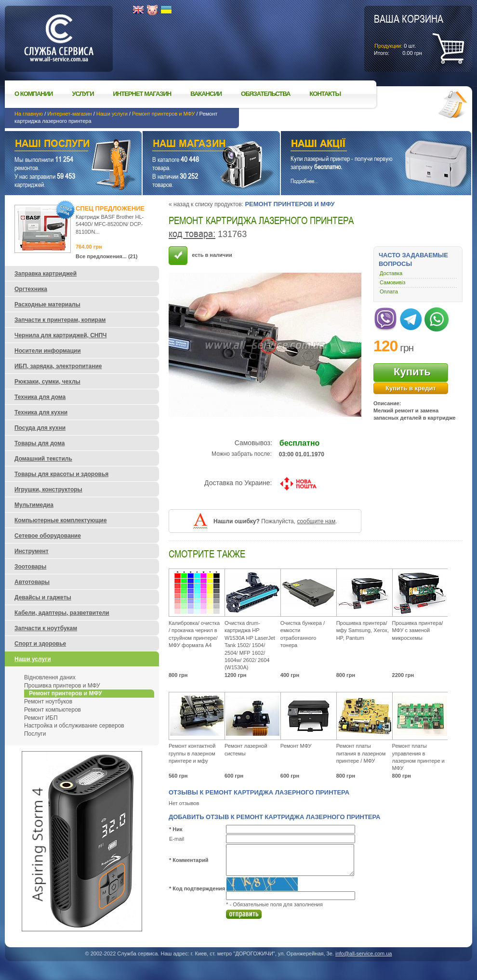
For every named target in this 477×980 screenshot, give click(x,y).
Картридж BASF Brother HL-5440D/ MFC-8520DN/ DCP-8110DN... (110, 224)
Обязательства (265, 94)
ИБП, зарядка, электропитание (58, 366)
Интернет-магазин (69, 114)
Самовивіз (392, 282)
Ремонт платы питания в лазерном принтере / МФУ (361, 753)
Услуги (83, 94)
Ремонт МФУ (296, 746)
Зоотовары (30, 567)
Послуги (35, 734)
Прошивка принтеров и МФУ (62, 686)
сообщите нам (316, 521)
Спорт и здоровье (40, 644)
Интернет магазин (142, 94)
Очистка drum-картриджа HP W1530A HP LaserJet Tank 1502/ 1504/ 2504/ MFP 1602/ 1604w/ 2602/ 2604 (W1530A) (250, 645)
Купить (412, 372)
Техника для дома (40, 397)
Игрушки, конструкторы (48, 490)
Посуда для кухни (40, 428)
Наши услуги (112, 114)
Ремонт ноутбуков (48, 702)
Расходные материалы (47, 305)
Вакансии (206, 94)
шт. (409, 34)
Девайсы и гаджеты (43, 597)
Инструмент (32, 551)
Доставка (391, 273)
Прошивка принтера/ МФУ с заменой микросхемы (418, 630)
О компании (33, 94)
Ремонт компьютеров (53, 710)
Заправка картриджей (46, 274)
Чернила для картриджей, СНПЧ (61, 335)
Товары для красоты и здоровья (61, 474)
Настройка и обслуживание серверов (74, 726)
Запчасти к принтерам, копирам (60, 320)
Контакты (325, 94)
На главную (29, 114)
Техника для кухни (41, 412)
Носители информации (48, 351)
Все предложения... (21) (107, 256)
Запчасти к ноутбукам (46, 628)
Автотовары (32, 582)
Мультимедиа (34, 505)
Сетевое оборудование (48, 536)
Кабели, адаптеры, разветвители (62, 613)
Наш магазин (194, 145)
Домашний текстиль (43, 459)
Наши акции (363, 145)
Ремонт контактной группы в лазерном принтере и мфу (192, 753)
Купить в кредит (411, 388)
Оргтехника (31, 289)
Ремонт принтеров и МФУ (163, 114)
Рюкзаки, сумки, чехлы (47, 382)
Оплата (389, 291)
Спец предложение (110, 208)
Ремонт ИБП (41, 718)
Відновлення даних (50, 677)
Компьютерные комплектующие (61, 520)
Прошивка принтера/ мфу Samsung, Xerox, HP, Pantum (363, 630)
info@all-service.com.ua (364, 954)
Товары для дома (40, 443)
